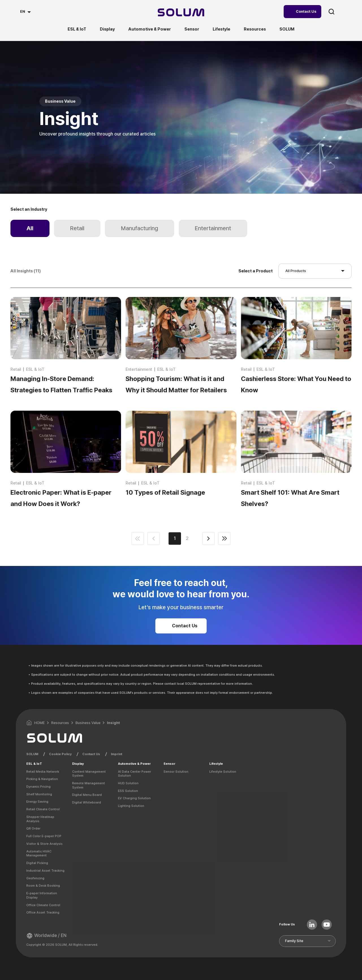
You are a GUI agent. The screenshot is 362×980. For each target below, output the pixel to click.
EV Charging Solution (134, 798)
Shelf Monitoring (39, 794)
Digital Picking (37, 863)
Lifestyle (221, 29)
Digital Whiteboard (87, 802)
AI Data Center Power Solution (134, 774)
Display (107, 29)
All (30, 228)
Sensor (192, 29)
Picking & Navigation (42, 779)
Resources (255, 29)
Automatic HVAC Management (39, 853)
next (208, 539)
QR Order (33, 828)
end (224, 539)
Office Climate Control (43, 905)
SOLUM (287, 29)
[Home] (181, 13)
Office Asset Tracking (43, 912)
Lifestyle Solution (223, 772)
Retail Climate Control (43, 809)
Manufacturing (140, 228)
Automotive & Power (150, 29)
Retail (77, 228)
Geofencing (35, 878)
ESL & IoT (77, 29)
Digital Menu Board (87, 795)
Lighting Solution (131, 806)
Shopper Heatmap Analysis (40, 819)
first (138, 539)
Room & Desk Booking (43, 886)
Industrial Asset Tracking (45, 871)
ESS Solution (128, 791)
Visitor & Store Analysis (44, 844)
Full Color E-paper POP (44, 836)
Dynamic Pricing (38, 787)
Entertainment (213, 228)
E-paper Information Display (42, 895)
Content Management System (89, 774)
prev (154, 539)
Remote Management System (89, 785)
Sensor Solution (176, 772)
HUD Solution (128, 783)
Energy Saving (37, 802)
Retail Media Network (43, 772)
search (331, 12)
